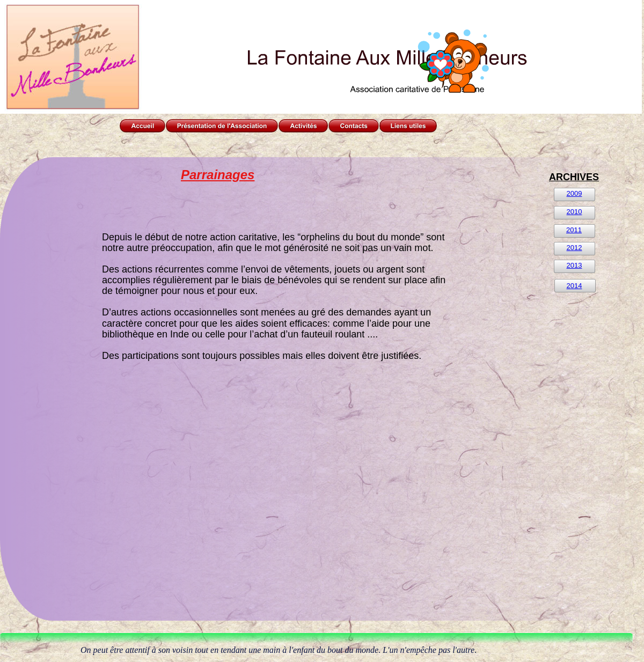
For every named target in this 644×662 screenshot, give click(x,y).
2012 (575, 248)
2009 (575, 193)
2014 (575, 286)
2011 (574, 230)
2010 (575, 212)
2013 (575, 265)
